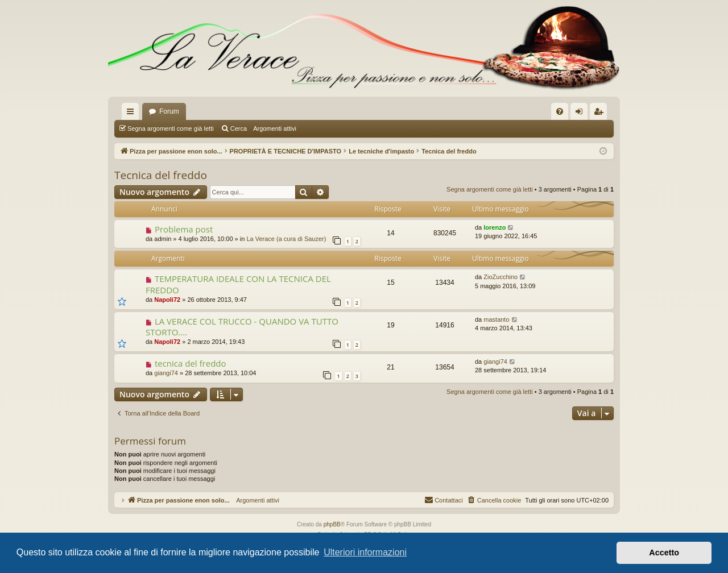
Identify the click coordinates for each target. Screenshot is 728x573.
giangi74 (166, 373)
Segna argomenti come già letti (171, 128)
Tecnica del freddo (161, 175)
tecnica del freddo (191, 363)
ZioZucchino (500, 277)
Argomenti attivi (275, 128)
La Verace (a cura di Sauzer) (286, 239)
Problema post (184, 229)
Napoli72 (167, 300)
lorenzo (495, 227)
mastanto (496, 319)
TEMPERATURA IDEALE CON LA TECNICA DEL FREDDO (238, 284)
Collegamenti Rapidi (133, 114)
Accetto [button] (664, 553)
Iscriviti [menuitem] (601, 114)
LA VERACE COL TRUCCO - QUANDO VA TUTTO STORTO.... (242, 327)
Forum (169, 111)
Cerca (239, 128)
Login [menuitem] (582, 114)
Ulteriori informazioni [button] (365, 552)
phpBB (332, 524)
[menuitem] (560, 111)
